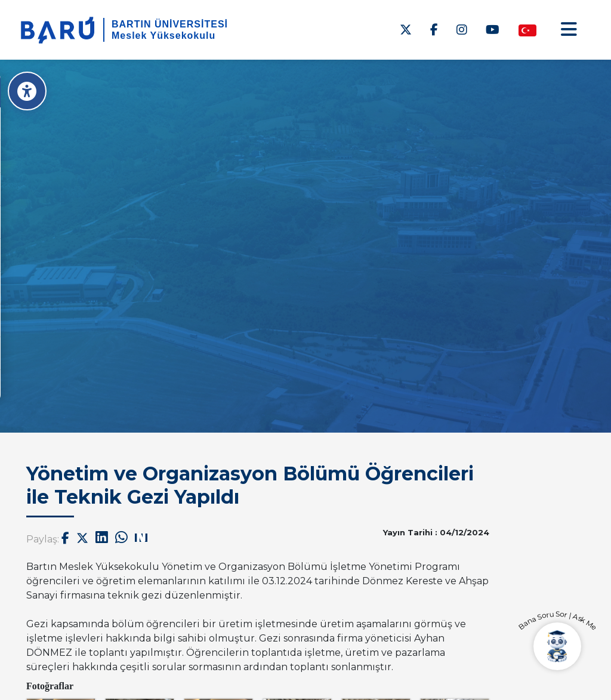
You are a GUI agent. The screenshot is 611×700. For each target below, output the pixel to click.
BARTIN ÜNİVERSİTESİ (170, 24)
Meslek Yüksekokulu (163, 36)
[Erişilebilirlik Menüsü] (28, 91)
